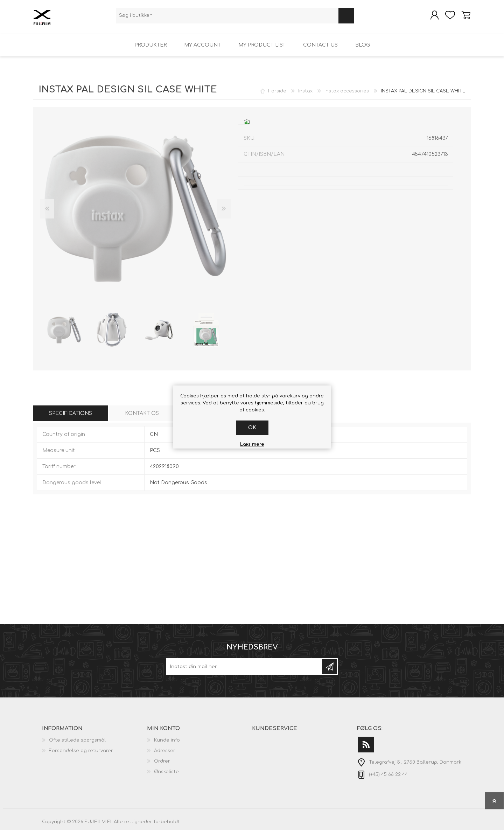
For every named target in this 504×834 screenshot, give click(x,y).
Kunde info (167, 744)
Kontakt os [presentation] (142, 418)
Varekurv (463, 17)
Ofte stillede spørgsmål (77, 744)
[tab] (71, 418)
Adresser (165, 755)
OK (252, 428)
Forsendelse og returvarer (81, 755)
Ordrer (162, 765)
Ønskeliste (166, 776)
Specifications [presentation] (71, 418)
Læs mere (252, 444)
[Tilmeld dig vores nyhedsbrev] (245, 671)
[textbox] (227, 18)
